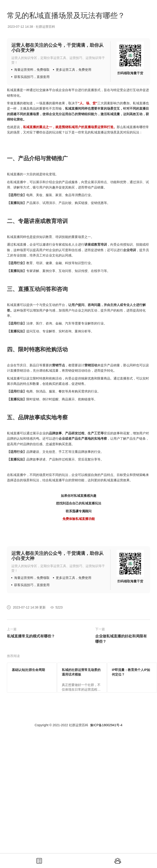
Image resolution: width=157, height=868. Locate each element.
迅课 (75, 511)
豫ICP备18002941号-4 (106, 725)
